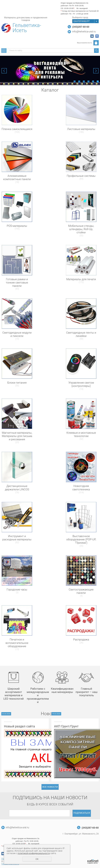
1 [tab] (75, 81)
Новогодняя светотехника (81, 488)
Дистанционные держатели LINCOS (17, 488)
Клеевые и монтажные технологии (81, 434)
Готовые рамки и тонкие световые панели (17, 283)
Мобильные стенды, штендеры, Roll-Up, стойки (81, 229)
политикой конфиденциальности (34, 853)
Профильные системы (81, 176)
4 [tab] (88, 81)
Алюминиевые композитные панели (17, 178)
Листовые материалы (81, 129)
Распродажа (81, 640)
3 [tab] (84, 81)
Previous (4, 71)
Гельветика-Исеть (27, 28)
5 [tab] (93, 81)
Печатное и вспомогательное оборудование (17, 643)
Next (96, 71)
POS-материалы (17, 226)
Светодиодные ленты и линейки (81, 334)
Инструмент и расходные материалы (17, 538)
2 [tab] (79, 81)
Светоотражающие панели (81, 591)
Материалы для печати (81, 279)
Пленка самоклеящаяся (17, 129)
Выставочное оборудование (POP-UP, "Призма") (81, 539)
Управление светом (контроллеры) (81, 384)
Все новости (50, 787)
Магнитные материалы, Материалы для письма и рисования (17, 436)
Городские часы (17, 590)
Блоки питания (17, 383)
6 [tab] (98, 81)
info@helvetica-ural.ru (84, 32)
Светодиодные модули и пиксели (17, 334)
